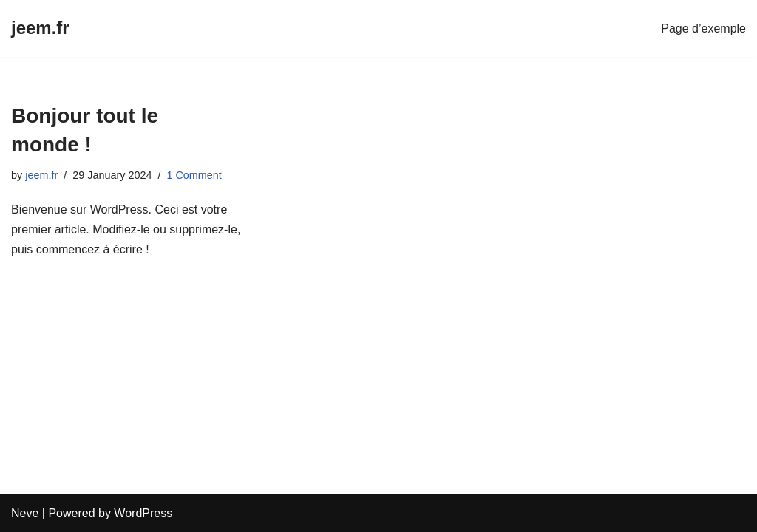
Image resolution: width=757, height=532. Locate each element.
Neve (25, 513)
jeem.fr (41, 175)
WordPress (143, 513)
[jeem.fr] (40, 28)
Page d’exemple (703, 28)
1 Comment (194, 175)
